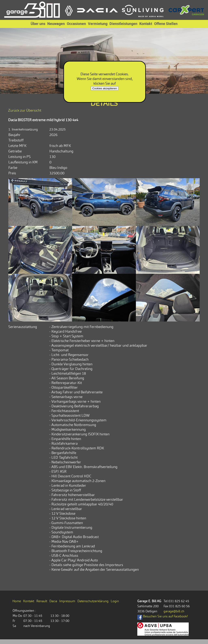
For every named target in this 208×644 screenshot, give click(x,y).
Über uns (38, 24)
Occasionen (76, 24)
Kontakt (146, 24)
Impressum (67, 601)
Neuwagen (56, 24)
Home (17, 601)
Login (115, 601)
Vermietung (98, 24)
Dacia (53, 601)
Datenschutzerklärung (93, 601)
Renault (42, 601)
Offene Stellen (166, 24)
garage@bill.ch (174, 611)
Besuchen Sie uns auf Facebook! (163, 616)
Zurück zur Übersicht (25, 110)
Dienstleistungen (123, 24)
